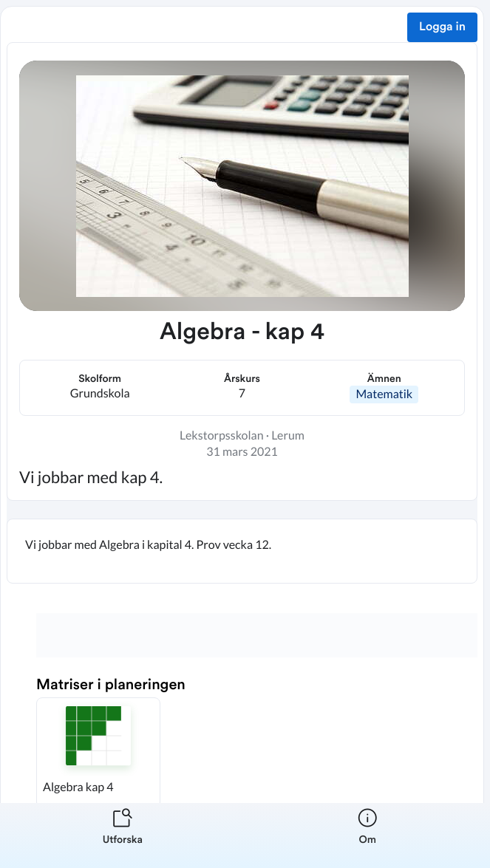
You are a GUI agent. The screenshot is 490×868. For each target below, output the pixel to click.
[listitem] (123, 835)
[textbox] (242, 551)
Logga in (442, 27)
